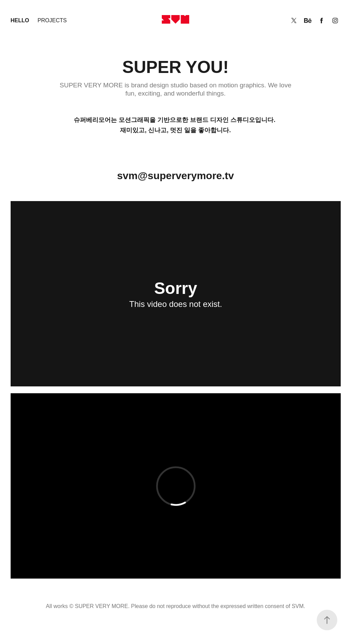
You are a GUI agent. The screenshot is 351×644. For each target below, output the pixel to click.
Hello (20, 20)
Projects (52, 20)
